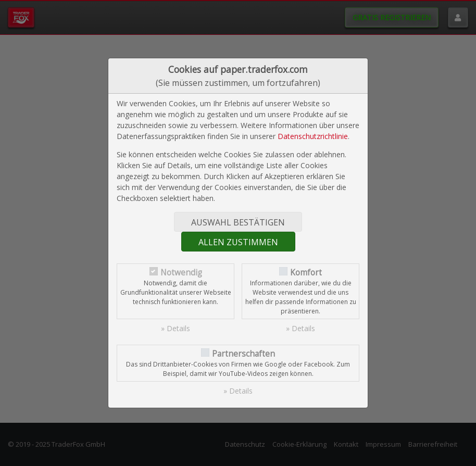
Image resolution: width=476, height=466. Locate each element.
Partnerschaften (243, 354)
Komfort (306, 273)
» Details (176, 328)
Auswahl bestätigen (238, 222)
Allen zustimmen (238, 242)
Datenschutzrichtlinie (313, 136)
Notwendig (181, 273)
